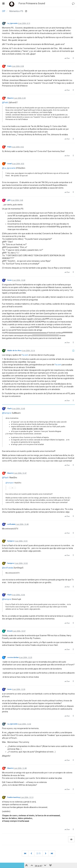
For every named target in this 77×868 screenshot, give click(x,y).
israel (9, 164)
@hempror (7, 413)
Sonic (10, 280)
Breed (10, 631)
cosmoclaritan (13, 657)
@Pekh (5, 103)
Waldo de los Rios (14, 351)
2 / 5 (38, 853)
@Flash (5, 478)
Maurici (10, 98)
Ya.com (25, 355)
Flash (9, 409)
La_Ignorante (12, 23)
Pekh (9, 66)
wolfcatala (11, 524)
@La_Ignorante (9, 168)
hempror (11, 541)
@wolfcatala (8, 568)
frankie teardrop (14, 797)
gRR (9, 200)
